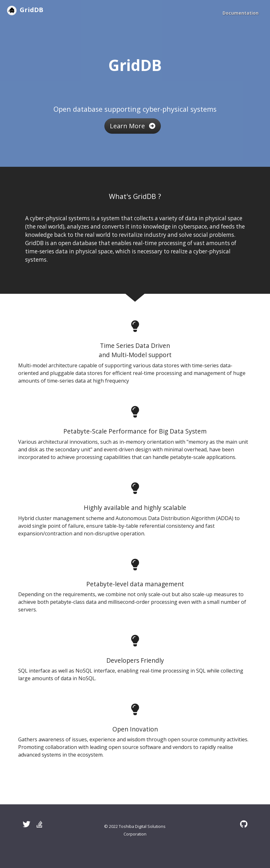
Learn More (133, 126)
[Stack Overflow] (39, 824)
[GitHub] (244, 824)
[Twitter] (26, 824)
